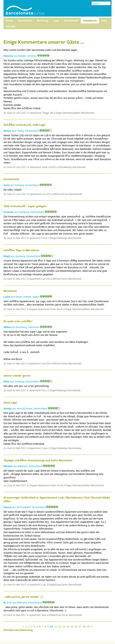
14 (68, 627)
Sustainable (71, 21)
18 (84, 627)
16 (76, 627)
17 (80, 627)
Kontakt (11, 26)
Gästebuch (90, 21)
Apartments (25, 21)
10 (51, 627)
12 (60, 627)
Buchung (43, 21)
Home (9, 21)
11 (56, 627)
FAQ (104, 21)
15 (72, 627)
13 (64, 627)
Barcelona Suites (23, 6)
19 (88, 627)
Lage (56, 21)
